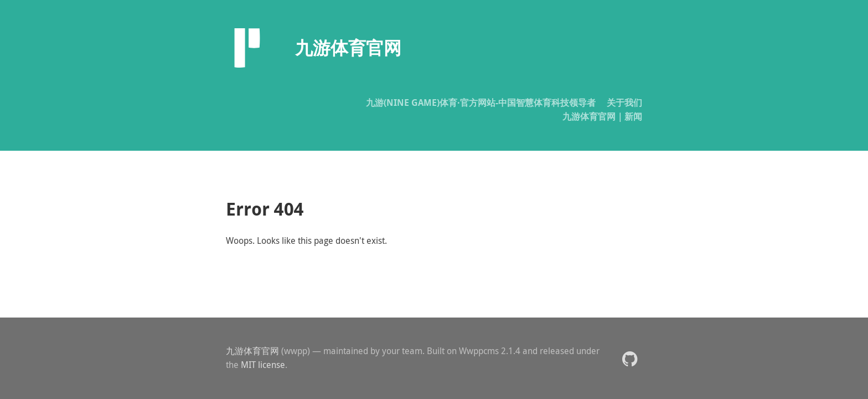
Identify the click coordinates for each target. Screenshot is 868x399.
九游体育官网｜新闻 (602, 116)
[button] (630, 358)
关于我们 (624, 103)
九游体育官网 (252, 351)
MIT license (263, 365)
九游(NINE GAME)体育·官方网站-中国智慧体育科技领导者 (481, 103)
